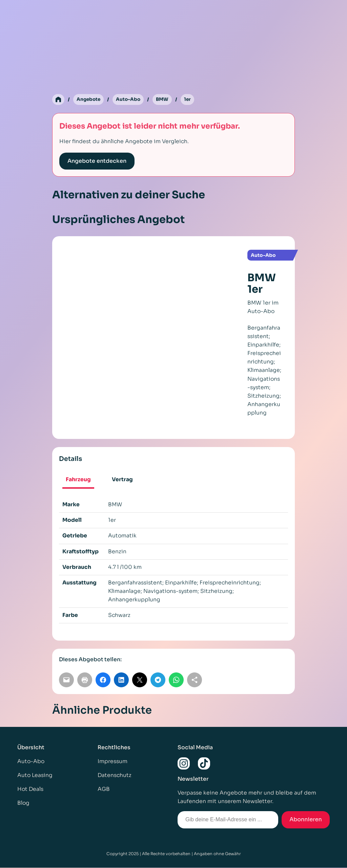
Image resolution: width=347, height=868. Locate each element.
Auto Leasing (35, 775)
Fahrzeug (78, 480)
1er (190, 99)
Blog (23, 803)
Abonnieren (306, 820)
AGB (104, 789)
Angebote (89, 99)
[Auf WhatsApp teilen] (176, 680)
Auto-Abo (130, 99)
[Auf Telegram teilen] (158, 680)
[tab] (78, 481)
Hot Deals (30, 789)
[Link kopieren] (195, 680)
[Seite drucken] (85, 680)
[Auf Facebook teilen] (103, 680)
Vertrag (122, 480)
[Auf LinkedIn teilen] (121, 680)
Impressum (113, 761)
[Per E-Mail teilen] (66, 680)
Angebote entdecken (97, 161)
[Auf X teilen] (140, 680)
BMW (165, 99)
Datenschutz (115, 775)
